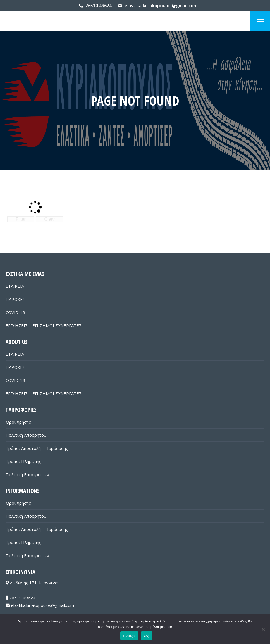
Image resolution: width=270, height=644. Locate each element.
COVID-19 (15, 312)
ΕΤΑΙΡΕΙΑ (15, 286)
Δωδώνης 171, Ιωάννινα (32, 583)
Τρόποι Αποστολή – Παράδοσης (37, 448)
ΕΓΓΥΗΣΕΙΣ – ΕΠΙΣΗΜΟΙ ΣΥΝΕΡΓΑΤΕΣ (44, 325)
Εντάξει (129, 636)
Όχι (147, 636)
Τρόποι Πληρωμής (23, 461)
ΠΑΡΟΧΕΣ (15, 299)
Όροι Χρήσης (18, 422)
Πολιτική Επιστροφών (27, 474)
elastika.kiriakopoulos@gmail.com (161, 6)
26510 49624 (99, 6)
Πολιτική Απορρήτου (26, 435)
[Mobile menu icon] (260, 21)
